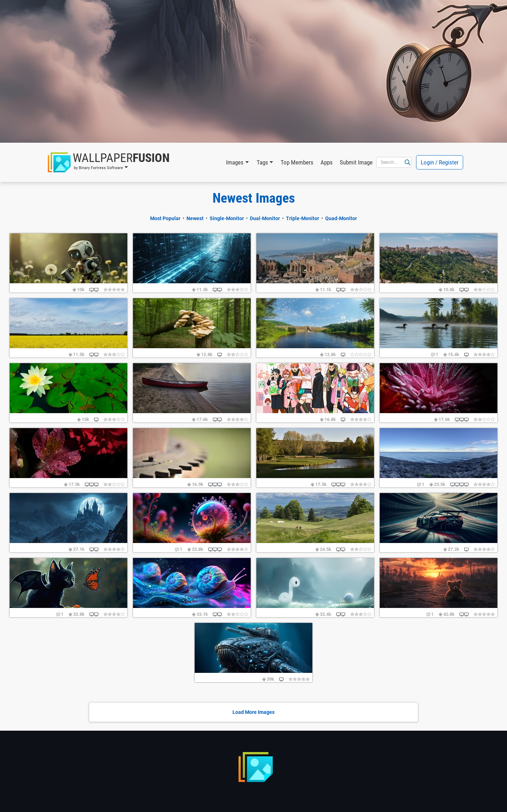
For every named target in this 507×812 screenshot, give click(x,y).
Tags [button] (262, 162)
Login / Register (440, 162)
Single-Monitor (227, 218)
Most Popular (165, 218)
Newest (195, 218)
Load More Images (253, 712)
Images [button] (235, 162)
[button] (109, 162)
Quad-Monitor (341, 218)
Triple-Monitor (303, 218)
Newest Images (254, 198)
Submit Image (356, 162)
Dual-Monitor (265, 218)
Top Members (297, 162)
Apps (327, 162)
